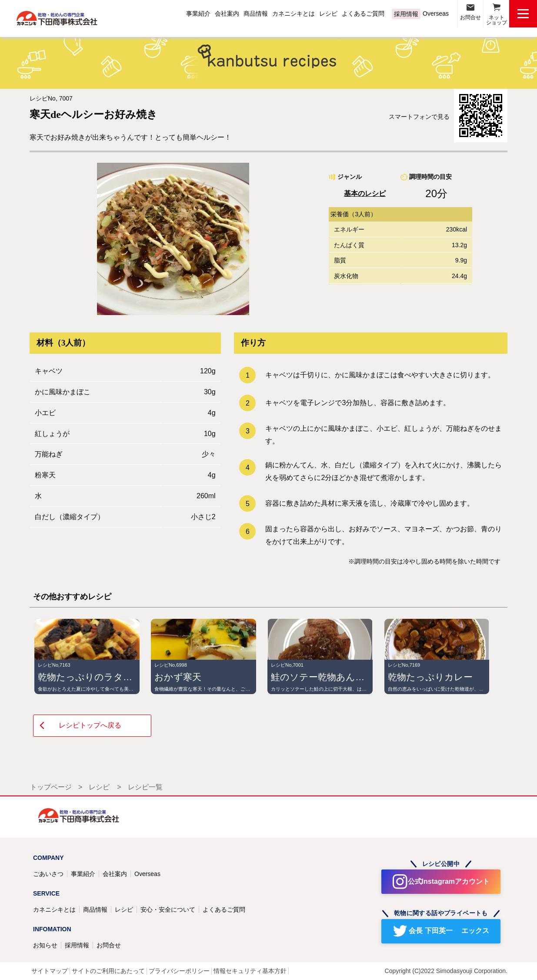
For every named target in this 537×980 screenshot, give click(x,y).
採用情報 (406, 14)
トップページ (51, 787)
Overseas (436, 13)
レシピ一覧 (145, 787)
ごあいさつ (48, 874)
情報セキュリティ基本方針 (250, 971)
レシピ (328, 13)
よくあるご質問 (363, 13)
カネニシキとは (294, 13)
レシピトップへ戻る (90, 725)
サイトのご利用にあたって (108, 971)
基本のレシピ (365, 193)
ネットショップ (497, 20)
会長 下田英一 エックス (449, 931)
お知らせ (45, 945)
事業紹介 (198, 13)
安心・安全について (168, 910)
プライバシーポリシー (179, 971)
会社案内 (227, 13)
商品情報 (256, 13)
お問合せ (470, 17)
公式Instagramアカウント (449, 881)
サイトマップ (50, 971)
